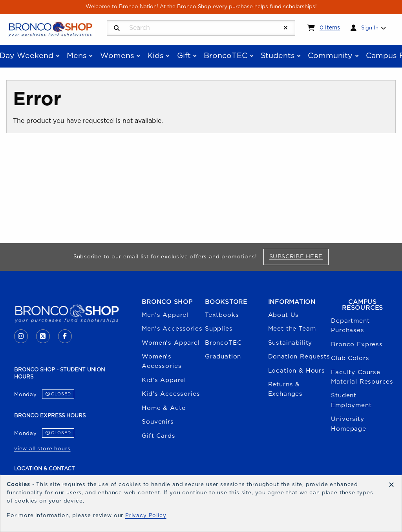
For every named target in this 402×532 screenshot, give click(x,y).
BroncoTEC (223, 343)
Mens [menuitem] (77, 56)
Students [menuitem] (278, 56)
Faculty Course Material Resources (362, 377)
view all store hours (42, 449)
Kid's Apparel (164, 380)
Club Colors (350, 358)
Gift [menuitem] (184, 56)
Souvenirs (158, 422)
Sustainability (290, 343)
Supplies (219, 329)
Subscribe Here (299, 256)
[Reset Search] (286, 28)
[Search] (117, 28)
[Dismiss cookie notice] (391, 485)
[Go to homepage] (50, 29)
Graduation (223, 357)
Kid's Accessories (171, 394)
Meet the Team (292, 329)
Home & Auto (164, 408)
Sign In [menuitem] (370, 28)
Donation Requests (299, 357)
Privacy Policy (146, 516)
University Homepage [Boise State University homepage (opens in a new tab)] (349, 424)
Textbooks (222, 315)
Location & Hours (297, 371)
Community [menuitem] (330, 56)
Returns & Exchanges (285, 389)
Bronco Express (357, 345)
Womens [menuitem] (117, 56)
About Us (284, 315)
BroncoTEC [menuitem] (226, 56)
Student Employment (351, 400)
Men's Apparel (165, 315)
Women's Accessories (162, 361)
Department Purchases (350, 326)
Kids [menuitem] (155, 56)
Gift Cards (158, 436)
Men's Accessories (172, 329)
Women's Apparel (171, 343)
